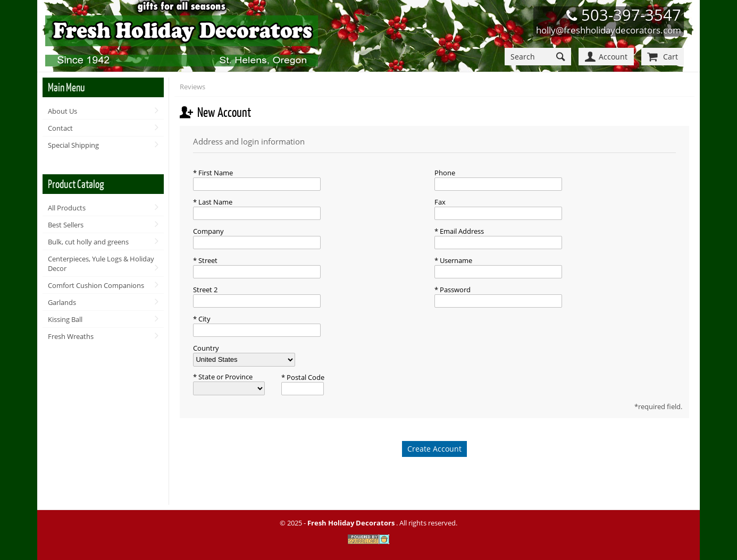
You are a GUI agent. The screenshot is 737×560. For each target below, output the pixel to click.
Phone (445, 173)
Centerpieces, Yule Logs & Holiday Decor (101, 264)
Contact (60, 128)
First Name (215, 173)
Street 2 (205, 290)
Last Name (215, 202)
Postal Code (305, 377)
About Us (62, 111)
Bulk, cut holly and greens (88, 242)
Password (454, 290)
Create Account (434, 449)
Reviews (192, 87)
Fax (440, 202)
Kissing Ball (65, 319)
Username (455, 260)
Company (208, 231)
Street (207, 260)
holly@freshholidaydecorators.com (609, 30)
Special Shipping (73, 145)
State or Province (225, 377)
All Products (67, 208)
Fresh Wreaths (71, 336)
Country (206, 348)
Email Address (461, 231)
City (204, 319)
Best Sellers (66, 225)
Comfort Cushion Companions (96, 285)
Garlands (62, 302)
